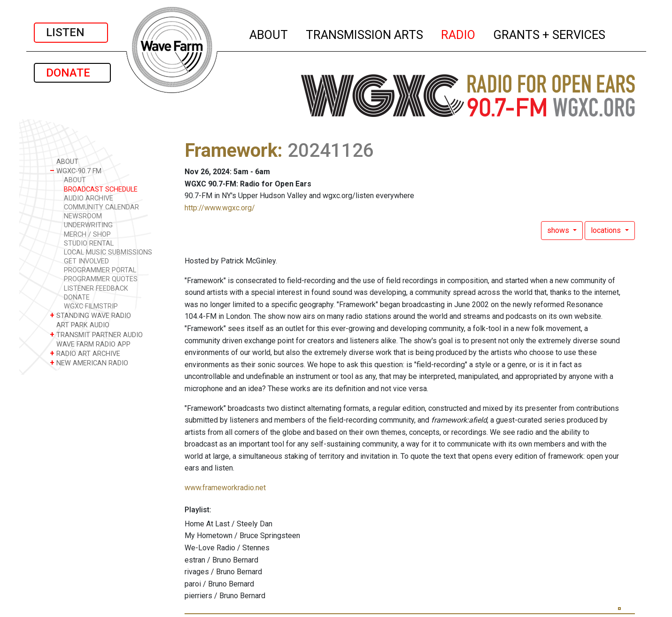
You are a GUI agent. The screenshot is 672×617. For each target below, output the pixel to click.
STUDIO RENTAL (89, 243)
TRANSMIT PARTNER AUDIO (96, 335)
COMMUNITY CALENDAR (101, 207)
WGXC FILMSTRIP (91, 306)
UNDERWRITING (88, 225)
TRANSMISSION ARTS (365, 33)
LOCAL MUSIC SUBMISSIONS (108, 252)
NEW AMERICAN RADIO (89, 363)
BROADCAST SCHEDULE (101, 189)
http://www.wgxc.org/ (220, 208)
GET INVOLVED (86, 261)
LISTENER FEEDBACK (96, 289)
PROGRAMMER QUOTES (101, 279)
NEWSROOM (83, 216)
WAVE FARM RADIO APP (90, 344)
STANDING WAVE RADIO (90, 315)
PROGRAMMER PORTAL (100, 270)
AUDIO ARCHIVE (89, 198)
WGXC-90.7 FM (76, 171)
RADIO (459, 33)
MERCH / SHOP (87, 235)
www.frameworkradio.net (225, 488)
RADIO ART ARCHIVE (85, 353)
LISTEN (71, 32)
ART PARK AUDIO (80, 325)
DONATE (72, 73)
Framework (231, 150)
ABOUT (269, 33)
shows (559, 230)
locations (607, 230)
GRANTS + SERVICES (550, 33)
